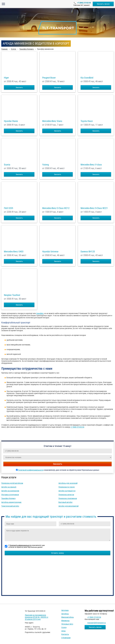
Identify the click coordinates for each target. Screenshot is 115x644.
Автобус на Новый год (67, 491)
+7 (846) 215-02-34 (84, 3)
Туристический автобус (10, 506)
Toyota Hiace (87, 121)
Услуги (64, 627)
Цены (64, 631)
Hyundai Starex (11, 121)
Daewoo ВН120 (88, 252)
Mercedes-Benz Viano (52, 121)
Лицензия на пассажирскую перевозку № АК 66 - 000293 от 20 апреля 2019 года (37, 617)
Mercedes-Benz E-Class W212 (56, 208)
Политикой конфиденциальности (31, 470)
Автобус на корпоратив (10, 491)
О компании (66, 638)
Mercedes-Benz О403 (14, 252)
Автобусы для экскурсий (68, 483)
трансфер (40, 313)
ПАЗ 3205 (9, 208)
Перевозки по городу (67, 487)
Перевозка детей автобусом (12, 483)
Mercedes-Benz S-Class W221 (94, 208)
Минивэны (65, 621)
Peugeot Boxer (49, 78)
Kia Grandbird (87, 78)
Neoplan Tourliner (12, 295)
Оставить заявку (58, 553)
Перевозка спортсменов (68, 498)
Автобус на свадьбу (9, 487)
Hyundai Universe (50, 252)
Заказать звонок (103, 4)
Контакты (65, 634)
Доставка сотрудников (10, 495)
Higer (6, 78)
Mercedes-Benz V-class (91, 165)
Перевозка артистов (66, 495)
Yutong (46, 165)
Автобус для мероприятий (68, 506)
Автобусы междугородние (11, 502)
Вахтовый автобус (65, 502)
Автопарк (65, 610)
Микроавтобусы (68, 617)
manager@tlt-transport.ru (97, 623)
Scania (7, 165)
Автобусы (65, 614)
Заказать (19, 87)
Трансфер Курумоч (8, 498)
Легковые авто (67, 624)
